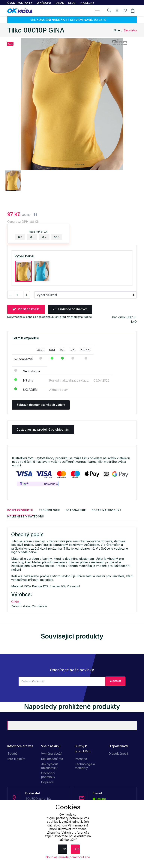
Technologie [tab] (49, 510)
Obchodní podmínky (48, 775)
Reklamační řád (52, 759)
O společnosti (118, 754)
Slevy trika (130, 30)
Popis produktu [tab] (20, 510)
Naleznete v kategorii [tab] (26, 516)
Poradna (81, 759)
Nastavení (65, 849)
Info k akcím (16, 759)
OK (77, 849)
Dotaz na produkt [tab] (106, 510)
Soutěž (12, 754)
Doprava (47, 782)
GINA (15, 602)
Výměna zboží (51, 754)
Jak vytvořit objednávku (49, 766)
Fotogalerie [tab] (76, 510)
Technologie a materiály (85, 766)
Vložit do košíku (26, 309)
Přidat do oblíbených (70, 309)
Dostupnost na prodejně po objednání (43, 429)
